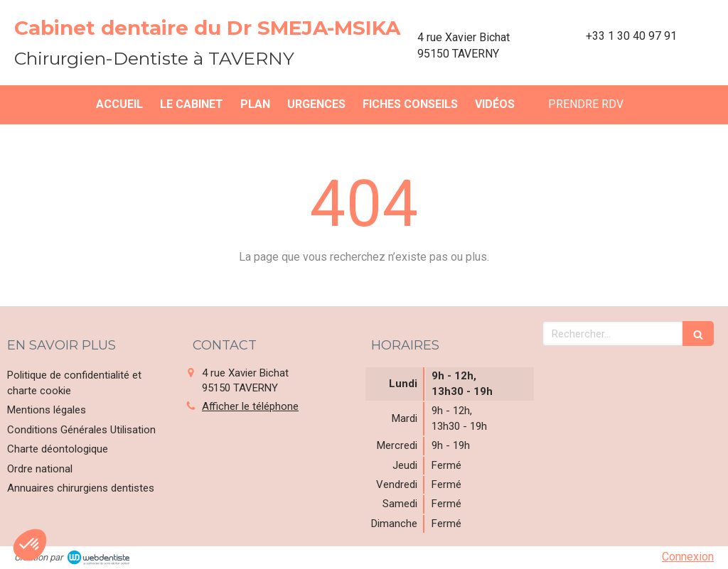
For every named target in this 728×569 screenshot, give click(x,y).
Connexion (688, 557)
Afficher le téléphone (250, 406)
